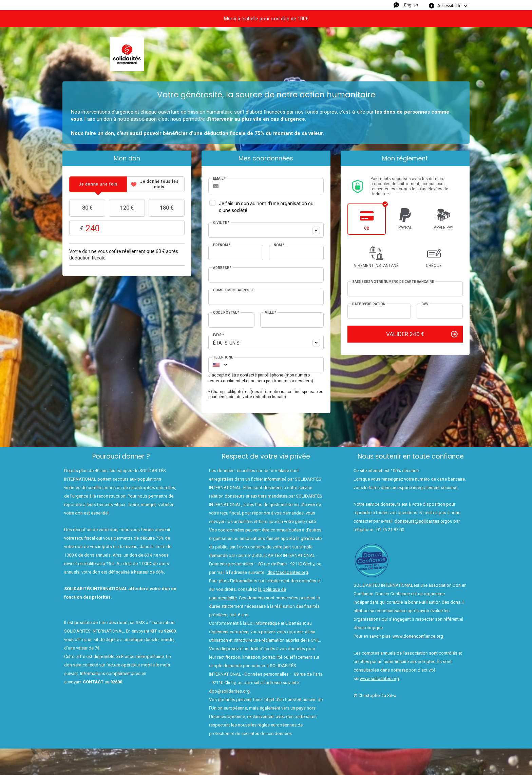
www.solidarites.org (379, 679)
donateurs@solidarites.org (421, 521)
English (411, 5)
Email (219, 179)
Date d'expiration (369, 304)
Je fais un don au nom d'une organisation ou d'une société (266, 207)
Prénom (222, 245)
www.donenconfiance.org (418, 636)
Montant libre (127, 228)
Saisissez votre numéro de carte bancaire (393, 282)
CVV (425, 304)
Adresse (222, 268)
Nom (279, 245)
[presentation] (98, 184)
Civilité (221, 223)
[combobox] (266, 230)
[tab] (98, 184)
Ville (271, 313)
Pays (218, 335)
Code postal (226, 313)
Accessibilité (449, 6)
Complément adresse (233, 290)
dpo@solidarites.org (288, 572)
